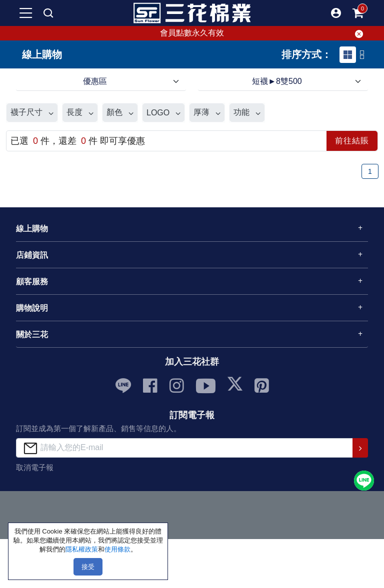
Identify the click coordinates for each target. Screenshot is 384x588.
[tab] (348, 55)
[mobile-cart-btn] (358, 13)
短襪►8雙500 (277, 81)
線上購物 (32, 229)
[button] (336, 13)
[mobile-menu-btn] (26, 13)
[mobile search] (48, 13)
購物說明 (32, 308)
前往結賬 (352, 141)
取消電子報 (35, 467)
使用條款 (117, 549)
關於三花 (32, 334)
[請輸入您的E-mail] (184, 448)
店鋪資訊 (32, 255)
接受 (88, 567)
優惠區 (95, 81)
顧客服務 (32, 282)
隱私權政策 (82, 549)
